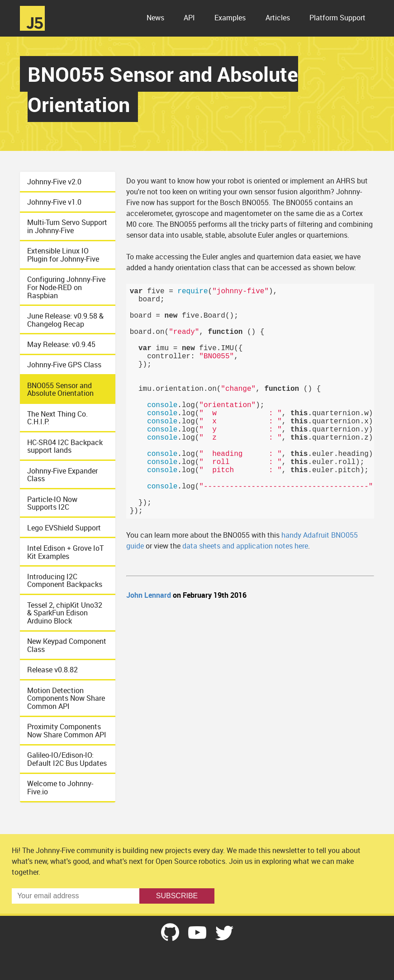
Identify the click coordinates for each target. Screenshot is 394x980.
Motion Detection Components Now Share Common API (66, 698)
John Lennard (149, 595)
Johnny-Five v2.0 (54, 182)
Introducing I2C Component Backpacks (65, 581)
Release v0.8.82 (52, 670)
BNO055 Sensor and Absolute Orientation (60, 389)
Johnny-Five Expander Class (62, 475)
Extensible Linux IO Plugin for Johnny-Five (63, 255)
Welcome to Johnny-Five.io (60, 788)
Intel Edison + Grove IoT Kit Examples (65, 552)
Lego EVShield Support (64, 528)
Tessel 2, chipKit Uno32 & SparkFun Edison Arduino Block (65, 613)
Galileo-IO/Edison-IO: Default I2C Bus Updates (67, 759)
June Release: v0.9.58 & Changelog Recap (65, 320)
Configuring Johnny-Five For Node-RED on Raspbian (66, 287)
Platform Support (337, 18)
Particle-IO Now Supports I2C (52, 503)
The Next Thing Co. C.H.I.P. (57, 418)
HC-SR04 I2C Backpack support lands (65, 446)
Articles (278, 18)
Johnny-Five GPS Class (64, 365)
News (155, 18)
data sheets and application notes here (245, 546)
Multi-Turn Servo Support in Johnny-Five (67, 226)
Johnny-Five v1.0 (54, 202)
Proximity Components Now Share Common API (67, 731)
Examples (230, 18)
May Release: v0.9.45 (61, 344)
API (189, 18)
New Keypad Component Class (67, 645)
